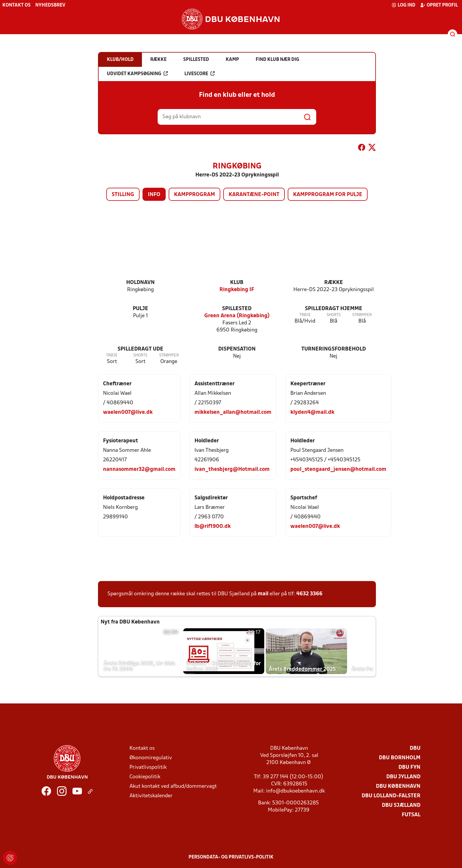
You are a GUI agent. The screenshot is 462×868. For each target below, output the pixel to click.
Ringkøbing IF (237, 290)
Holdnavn (140, 283)
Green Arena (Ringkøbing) (237, 316)
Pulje (140, 309)
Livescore (200, 74)
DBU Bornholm (400, 758)
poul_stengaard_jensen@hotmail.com (338, 469)
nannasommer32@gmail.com (139, 469)
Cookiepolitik (145, 777)
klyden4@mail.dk (312, 412)
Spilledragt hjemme (334, 309)
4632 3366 (309, 594)
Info (154, 195)
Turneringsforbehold (334, 349)
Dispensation (237, 349)
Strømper (362, 315)
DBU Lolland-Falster (391, 796)
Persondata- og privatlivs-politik (231, 857)
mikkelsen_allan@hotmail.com (233, 412)
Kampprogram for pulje (328, 195)
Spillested (237, 309)
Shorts (334, 315)
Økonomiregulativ (151, 758)
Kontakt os (16, 5)
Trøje (305, 315)
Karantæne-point (254, 195)
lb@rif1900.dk (213, 527)
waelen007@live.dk (128, 412)
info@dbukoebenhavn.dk (295, 791)
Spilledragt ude (140, 349)
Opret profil (439, 5)
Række (334, 283)
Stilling (123, 195)
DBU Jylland (403, 777)
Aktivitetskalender (151, 796)
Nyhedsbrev (50, 5)
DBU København (398, 786)
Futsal (411, 815)
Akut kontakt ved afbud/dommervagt (173, 786)
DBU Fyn (409, 767)
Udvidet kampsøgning (137, 74)
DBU (415, 748)
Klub (237, 283)
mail (263, 594)
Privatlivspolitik (148, 767)
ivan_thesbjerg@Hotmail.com (232, 469)
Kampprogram (194, 195)
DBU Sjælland (401, 805)
